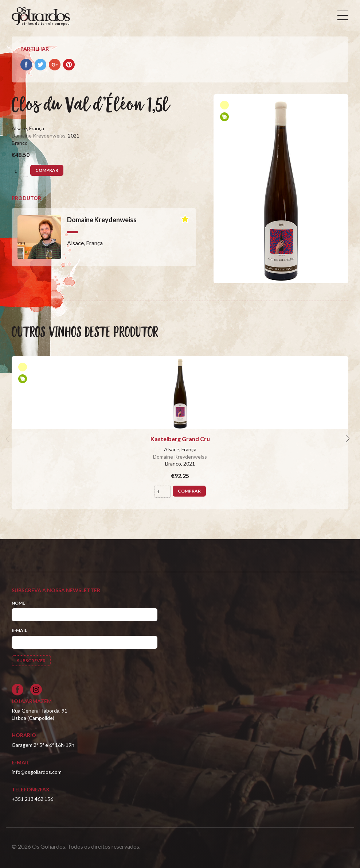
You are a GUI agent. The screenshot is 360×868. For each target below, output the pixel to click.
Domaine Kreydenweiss (39, 136)
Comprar (47, 170)
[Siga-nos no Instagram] (36, 690)
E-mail (19, 630)
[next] (347, 439)
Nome (18, 603)
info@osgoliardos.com (37, 772)
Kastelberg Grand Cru (180, 439)
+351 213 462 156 (32, 799)
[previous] (9, 439)
